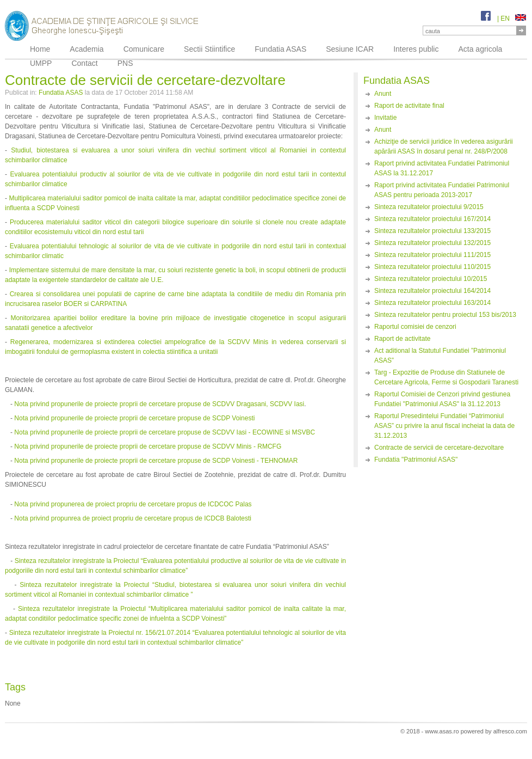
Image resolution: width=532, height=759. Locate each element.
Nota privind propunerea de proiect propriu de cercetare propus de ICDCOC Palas (133, 504)
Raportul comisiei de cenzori (415, 327)
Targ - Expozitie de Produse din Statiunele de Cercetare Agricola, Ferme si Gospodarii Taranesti (446, 377)
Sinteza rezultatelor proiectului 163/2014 (432, 303)
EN (513, 19)
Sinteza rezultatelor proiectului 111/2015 (432, 255)
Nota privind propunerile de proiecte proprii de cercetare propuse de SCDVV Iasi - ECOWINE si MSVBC (165, 432)
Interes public (416, 49)
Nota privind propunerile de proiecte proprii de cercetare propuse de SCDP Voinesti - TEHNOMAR (156, 461)
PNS (125, 63)
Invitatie (385, 118)
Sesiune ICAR (350, 49)
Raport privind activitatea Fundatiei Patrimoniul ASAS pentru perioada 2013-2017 (442, 190)
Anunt (383, 94)
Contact (84, 63)
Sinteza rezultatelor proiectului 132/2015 (432, 243)
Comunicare (144, 49)
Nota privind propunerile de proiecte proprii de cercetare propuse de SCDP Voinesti (134, 418)
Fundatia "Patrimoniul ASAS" (416, 460)
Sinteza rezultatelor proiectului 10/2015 (431, 279)
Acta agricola (480, 49)
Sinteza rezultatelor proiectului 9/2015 (429, 207)
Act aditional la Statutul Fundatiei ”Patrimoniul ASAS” (440, 356)
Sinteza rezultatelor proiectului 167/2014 (432, 219)
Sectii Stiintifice (209, 49)
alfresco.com (510, 731)
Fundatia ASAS (280, 49)
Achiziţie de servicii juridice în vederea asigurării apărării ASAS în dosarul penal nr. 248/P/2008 (444, 146)
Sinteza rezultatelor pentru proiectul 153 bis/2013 (445, 315)
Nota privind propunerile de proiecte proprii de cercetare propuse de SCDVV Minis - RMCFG (148, 446)
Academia (86, 49)
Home (40, 49)
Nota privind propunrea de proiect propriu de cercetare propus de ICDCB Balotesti (133, 518)
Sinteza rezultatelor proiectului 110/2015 (432, 267)
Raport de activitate (402, 339)
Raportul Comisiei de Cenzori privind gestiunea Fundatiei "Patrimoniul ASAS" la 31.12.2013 (442, 399)
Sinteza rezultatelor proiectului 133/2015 (432, 231)
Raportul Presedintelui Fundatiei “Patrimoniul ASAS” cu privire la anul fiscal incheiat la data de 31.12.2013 (444, 426)
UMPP (41, 63)
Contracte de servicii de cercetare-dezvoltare (439, 448)
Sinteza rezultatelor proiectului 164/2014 (432, 291)
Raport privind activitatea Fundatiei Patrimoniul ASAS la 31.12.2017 (442, 168)
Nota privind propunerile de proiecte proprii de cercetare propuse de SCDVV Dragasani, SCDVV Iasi (159, 404)
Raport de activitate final (409, 106)
